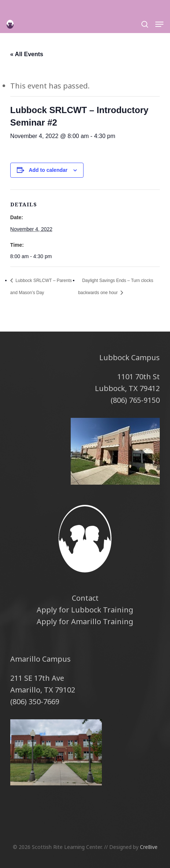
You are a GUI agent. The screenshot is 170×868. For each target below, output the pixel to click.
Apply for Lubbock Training (85, 610)
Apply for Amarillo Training (85, 621)
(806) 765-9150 (135, 400)
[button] (159, 24)
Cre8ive (149, 847)
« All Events (27, 54)
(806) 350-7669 (35, 701)
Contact (85, 598)
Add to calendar (48, 170)
